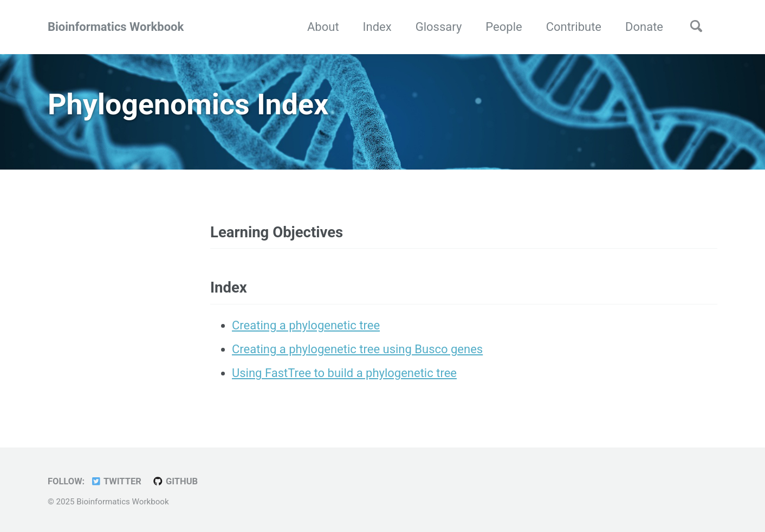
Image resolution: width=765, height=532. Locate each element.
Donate (644, 27)
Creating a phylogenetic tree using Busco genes (357, 349)
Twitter (116, 481)
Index (377, 27)
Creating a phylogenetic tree (306, 325)
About (323, 27)
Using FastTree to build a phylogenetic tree (344, 373)
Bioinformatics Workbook (116, 27)
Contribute (574, 27)
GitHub (175, 481)
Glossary (439, 27)
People (504, 27)
